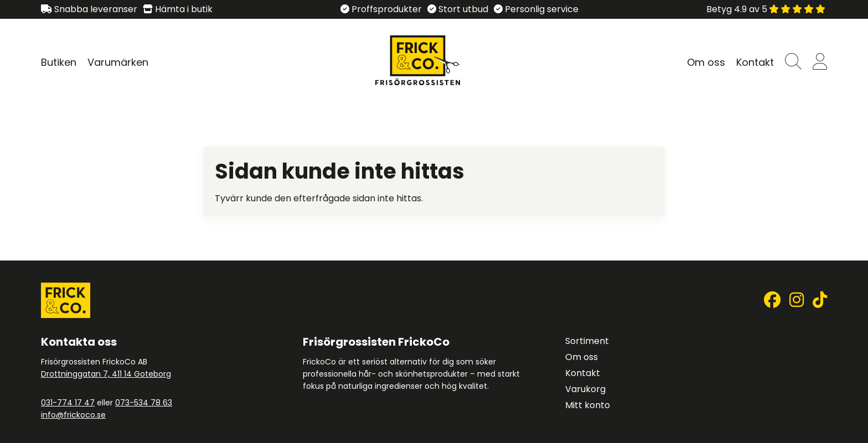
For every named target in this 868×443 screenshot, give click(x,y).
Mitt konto (588, 405)
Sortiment (587, 341)
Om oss (706, 62)
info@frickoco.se (73, 415)
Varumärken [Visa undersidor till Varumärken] (118, 62)
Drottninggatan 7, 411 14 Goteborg (106, 374)
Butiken (59, 62)
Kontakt (755, 62)
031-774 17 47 (68, 403)
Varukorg (585, 389)
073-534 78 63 (144, 403)
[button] (793, 62)
